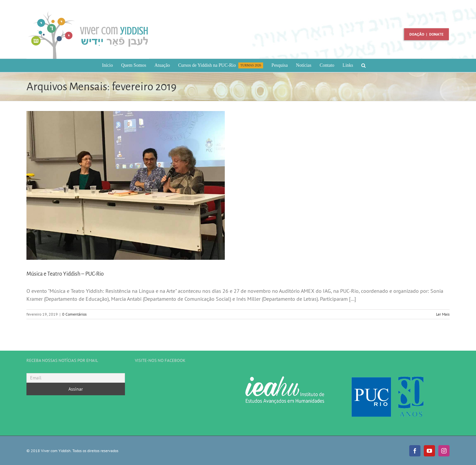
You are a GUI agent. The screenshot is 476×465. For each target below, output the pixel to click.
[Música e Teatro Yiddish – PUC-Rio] (126, 185)
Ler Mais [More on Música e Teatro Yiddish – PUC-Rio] (443, 314)
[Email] (76, 378)
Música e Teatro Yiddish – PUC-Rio (65, 274)
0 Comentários (74, 314)
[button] (363, 65)
